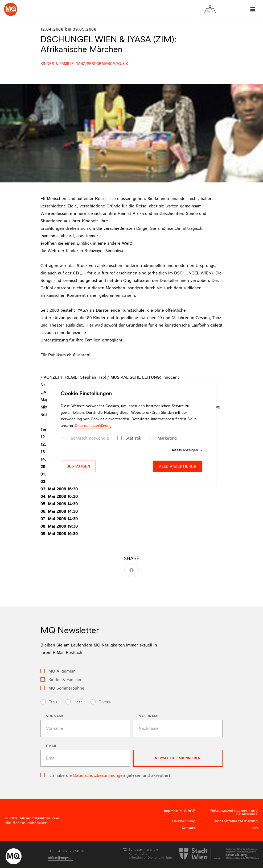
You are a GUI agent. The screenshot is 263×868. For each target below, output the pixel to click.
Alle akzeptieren (178, 466)
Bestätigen (78, 466)
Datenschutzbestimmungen (99, 776)
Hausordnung (184, 821)
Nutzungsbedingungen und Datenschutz (234, 812)
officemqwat (60, 858)
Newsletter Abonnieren (178, 758)
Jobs (254, 828)
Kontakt (189, 828)
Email (52, 746)
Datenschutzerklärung (93, 426)
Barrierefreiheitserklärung (236, 821)
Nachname (149, 716)
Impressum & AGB (180, 811)
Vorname (55, 716)
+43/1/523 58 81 (70, 851)
